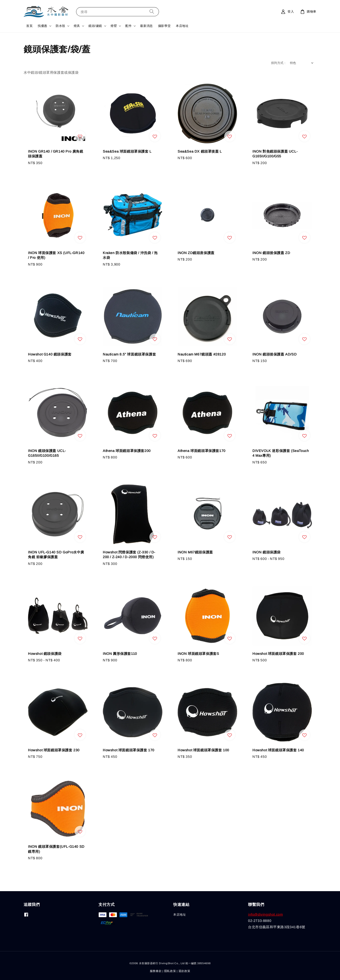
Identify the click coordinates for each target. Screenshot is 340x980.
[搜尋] (152, 12)
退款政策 (184, 971)
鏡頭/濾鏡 (95, 26)
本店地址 (182, 26)
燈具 (77, 26)
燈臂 (114, 26)
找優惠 (42, 26)
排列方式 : (278, 63)
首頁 (29, 26)
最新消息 (146, 26)
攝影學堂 (164, 26)
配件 (128, 26)
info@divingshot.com (265, 914)
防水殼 (60, 26)
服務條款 (156, 971)
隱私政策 (170, 971)
